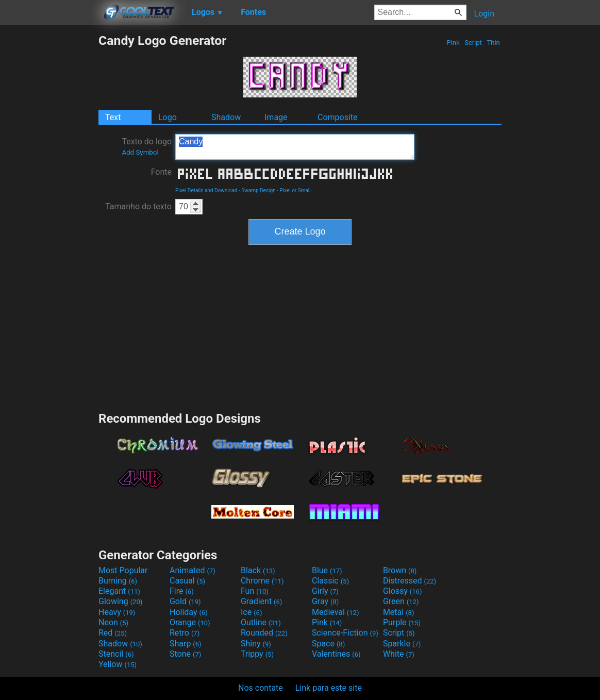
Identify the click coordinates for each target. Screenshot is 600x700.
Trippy (257, 654)
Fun (255, 591)
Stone (185, 654)
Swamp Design (258, 190)
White (399, 654)
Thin (493, 43)
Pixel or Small (295, 190)
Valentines (336, 654)
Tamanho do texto (138, 206)
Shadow (226, 117)
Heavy (117, 612)
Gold (185, 601)
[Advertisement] (49, 188)
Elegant (119, 591)
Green (401, 601)
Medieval (336, 612)
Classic (330, 581)
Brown (400, 570)
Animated (193, 570)
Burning (118, 581)
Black (258, 570)
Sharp (186, 644)
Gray (325, 601)
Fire (182, 591)
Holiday (189, 612)
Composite (338, 117)
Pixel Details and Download (206, 190)
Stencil (116, 654)
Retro (185, 633)
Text (113, 117)
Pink (453, 43)
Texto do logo (147, 146)
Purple (402, 622)
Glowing (120, 601)
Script (473, 43)
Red (113, 633)
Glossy (403, 591)
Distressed (410, 581)
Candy (295, 147)
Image (276, 117)
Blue (327, 570)
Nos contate (261, 688)
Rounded (264, 633)
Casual (187, 581)
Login (484, 14)
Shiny (256, 644)
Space (328, 644)
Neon (113, 622)
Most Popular (123, 570)
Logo (168, 117)
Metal (399, 612)
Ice (251, 612)
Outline (261, 622)
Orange (190, 622)
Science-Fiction (345, 633)
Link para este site (329, 688)
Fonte (161, 172)
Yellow (118, 664)
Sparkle (402, 644)
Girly (325, 591)
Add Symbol (140, 152)
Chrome (262, 581)
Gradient (261, 601)
